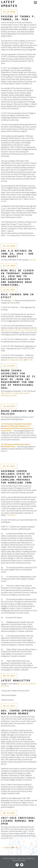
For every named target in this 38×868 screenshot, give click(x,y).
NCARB (30, 360)
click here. (33, 260)
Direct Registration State (15, 360)
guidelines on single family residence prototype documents (15, 394)
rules (13, 300)
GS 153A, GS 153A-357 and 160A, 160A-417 (20, 330)
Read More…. (12, 515)
